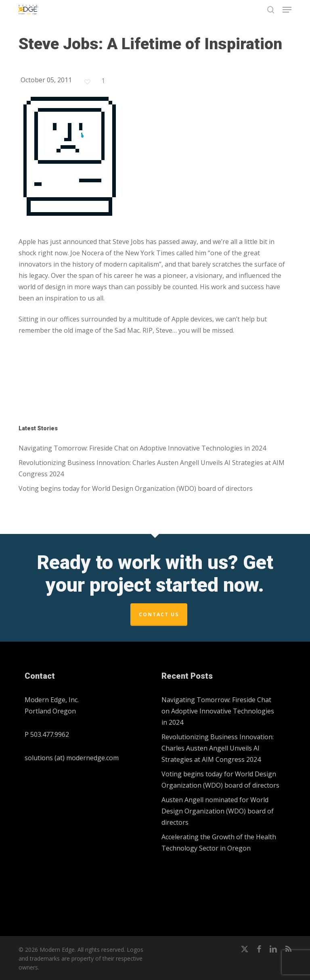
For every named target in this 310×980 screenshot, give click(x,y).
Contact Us (159, 614)
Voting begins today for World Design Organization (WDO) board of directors (136, 488)
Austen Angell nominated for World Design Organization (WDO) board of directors (218, 811)
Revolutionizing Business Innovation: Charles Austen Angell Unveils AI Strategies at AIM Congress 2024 (152, 468)
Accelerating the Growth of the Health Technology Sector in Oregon (219, 842)
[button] (287, 10)
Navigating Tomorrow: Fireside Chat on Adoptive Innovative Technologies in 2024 (142, 448)
